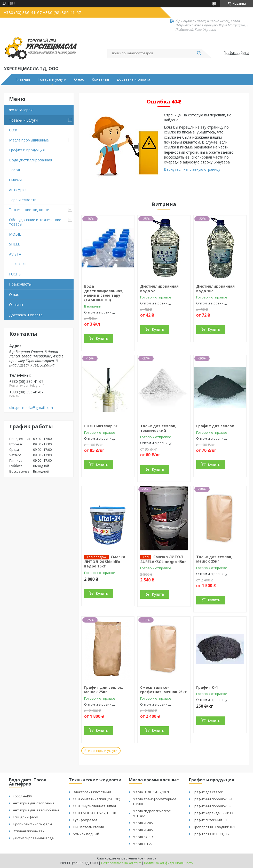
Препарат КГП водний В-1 (214, 827)
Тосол (14, 170)
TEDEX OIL (18, 264)
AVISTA (15, 254)
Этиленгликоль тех (29, 831)
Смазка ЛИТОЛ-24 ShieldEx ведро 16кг (105, 562)
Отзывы (16, 305)
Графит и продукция (27, 150)
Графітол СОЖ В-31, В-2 (211, 834)
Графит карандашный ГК (213, 813)
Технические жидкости (29, 210)
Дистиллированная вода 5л (159, 289)
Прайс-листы (20, 284)
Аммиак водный (86, 834)
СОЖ (13, 130)
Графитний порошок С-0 (213, 806)
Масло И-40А (143, 830)
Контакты (100, 79)
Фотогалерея (21, 110)
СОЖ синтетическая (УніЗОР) (96, 799)
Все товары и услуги (101, 751)
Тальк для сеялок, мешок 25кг (214, 559)
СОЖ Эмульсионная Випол (94, 806)
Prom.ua (150, 858)
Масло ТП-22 (143, 844)
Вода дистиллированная (31, 160)
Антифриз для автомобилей (36, 810)
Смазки (15, 180)
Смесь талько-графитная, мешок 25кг (163, 690)
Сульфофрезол (85, 820)
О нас (79, 79)
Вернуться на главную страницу (192, 169)
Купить (102, 338)
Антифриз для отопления (34, 803)
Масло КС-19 (143, 837)
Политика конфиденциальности (169, 863)
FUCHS (15, 274)
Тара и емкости (23, 200)
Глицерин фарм (26, 817)
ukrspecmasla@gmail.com (31, 408)
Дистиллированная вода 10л (215, 289)
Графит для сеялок (215, 426)
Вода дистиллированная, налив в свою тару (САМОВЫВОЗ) (104, 293)
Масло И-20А (143, 823)
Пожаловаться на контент (121, 863)
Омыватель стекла (88, 827)
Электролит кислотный (92, 792)
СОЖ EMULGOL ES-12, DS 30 (94, 813)
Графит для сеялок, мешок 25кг (104, 690)
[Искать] (199, 53)
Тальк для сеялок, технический (158, 428)
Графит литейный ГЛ (210, 820)
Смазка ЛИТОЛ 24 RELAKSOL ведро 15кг (163, 559)
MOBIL (15, 234)
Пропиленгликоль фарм (32, 824)
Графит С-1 (207, 687)
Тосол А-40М (23, 796)
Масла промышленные (29, 140)
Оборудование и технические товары (35, 222)
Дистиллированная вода (33, 838)
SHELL (14, 244)
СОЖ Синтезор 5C (101, 426)
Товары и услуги (52, 79)
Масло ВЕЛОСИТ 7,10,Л (151, 792)
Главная (23, 79)
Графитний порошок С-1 (213, 799)
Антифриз (18, 190)
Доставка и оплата (133, 79)
